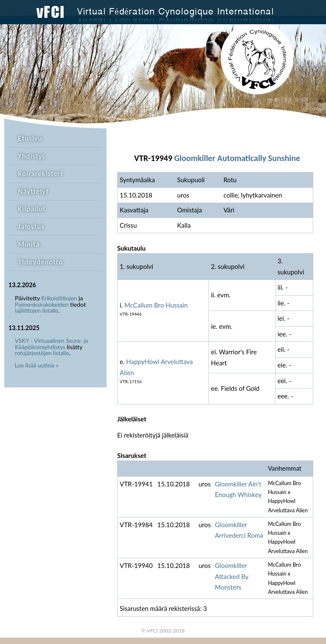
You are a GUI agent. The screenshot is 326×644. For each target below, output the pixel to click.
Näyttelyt (34, 191)
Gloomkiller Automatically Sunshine (237, 158)
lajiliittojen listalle (37, 311)
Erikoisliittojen (59, 298)
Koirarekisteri (41, 174)
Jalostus (31, 227)
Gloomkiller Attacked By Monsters (232, 576)
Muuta (29, 244)
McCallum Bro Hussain (156, 305)
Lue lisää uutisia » (37, 365)
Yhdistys (32, 156)
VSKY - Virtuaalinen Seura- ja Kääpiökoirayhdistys (51, 344)
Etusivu (30, 138)
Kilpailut (32, 209)
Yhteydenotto (41, 262)
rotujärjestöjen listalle (42, 353)
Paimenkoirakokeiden (42, 305)
